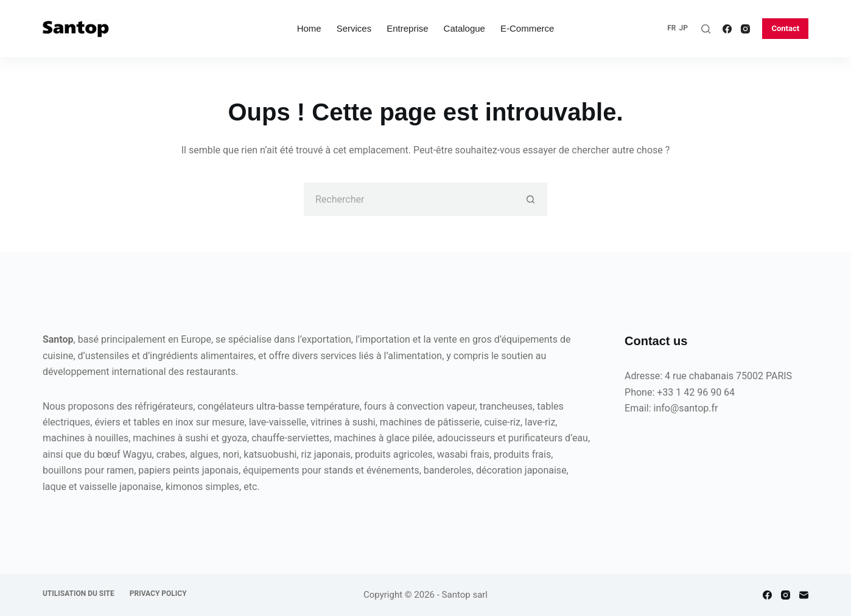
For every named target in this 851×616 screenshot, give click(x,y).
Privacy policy (158, 593)
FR (671, 28)
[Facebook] (727, 29)
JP (683, 28)
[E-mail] (804, 595)
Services (354, 28)
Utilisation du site (79, 593)
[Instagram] (745, 29)
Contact (785, 28)
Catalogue (464, 28)
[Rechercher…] (409, 199)
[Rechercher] (706, 29)
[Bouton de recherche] (531, 199)
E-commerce (527, 28)
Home (309, 28)
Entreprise (407, 28)
